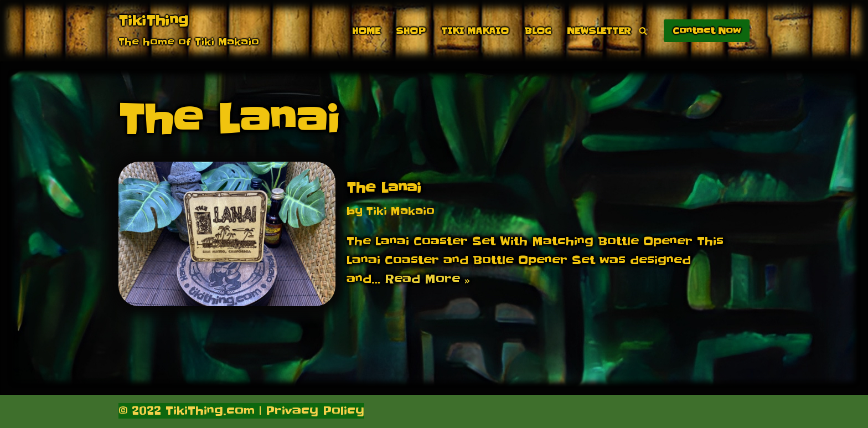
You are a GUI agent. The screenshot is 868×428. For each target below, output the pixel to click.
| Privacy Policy (309, 411)
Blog (538, 30)
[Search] (643, 31)
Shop (411, 30)
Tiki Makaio (475, 30)
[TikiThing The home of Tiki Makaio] (189, 31)
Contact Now (707, 30)
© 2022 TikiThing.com (187, 411)
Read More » (427, 279)
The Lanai (384, 188)
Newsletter (599, 30)
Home (366, 30)
